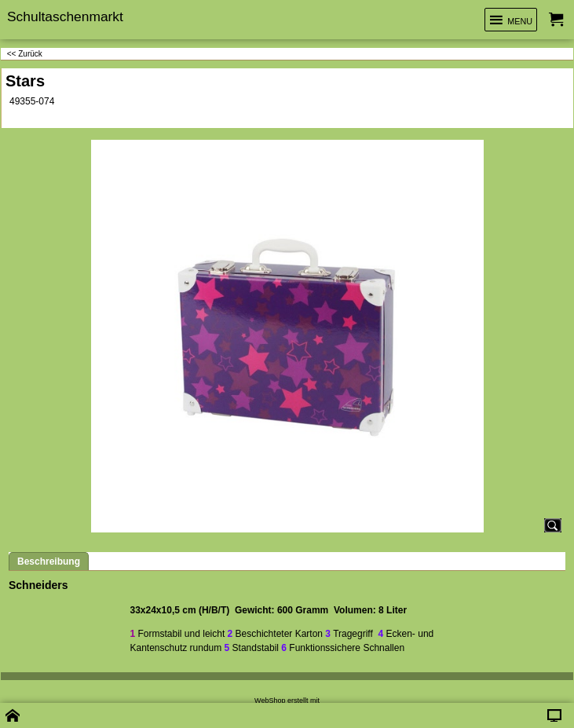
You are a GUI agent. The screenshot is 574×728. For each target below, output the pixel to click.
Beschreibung (49, 562)
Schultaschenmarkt (65, 16)
